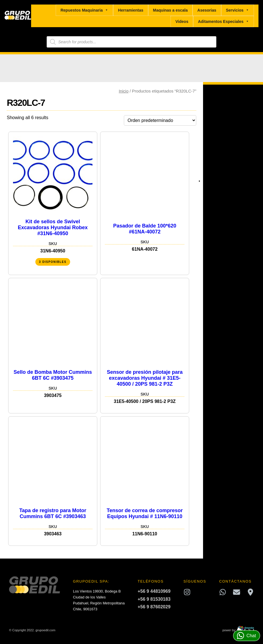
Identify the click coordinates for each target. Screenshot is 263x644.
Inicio (124, 91)
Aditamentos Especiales (224, 22)
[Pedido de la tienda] (160, 120)
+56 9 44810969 (154, 591)
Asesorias (207, 10)
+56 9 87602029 (154, 607)
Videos (182, 22)
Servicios (238, 10)
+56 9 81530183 (154, 599)
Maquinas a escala (170, 10)
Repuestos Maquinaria (84, 10)
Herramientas (131, 10)
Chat (246, 636)
